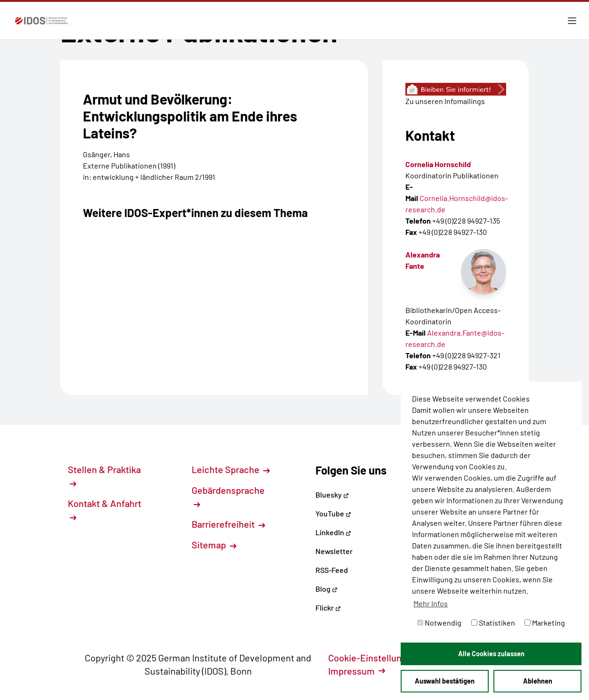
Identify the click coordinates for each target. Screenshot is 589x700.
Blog (327, 589)
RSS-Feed (332, 570)
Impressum (357, 671)
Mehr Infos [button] (431, 603)
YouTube (333, 513)
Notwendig (439, 623)
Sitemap (214, 545)
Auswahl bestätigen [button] (445, 681)
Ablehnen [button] (538, 681)
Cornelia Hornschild (438, 164)
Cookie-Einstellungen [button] (378, 658)
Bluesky (332, 495)
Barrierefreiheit (228, 524)
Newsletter (334, 551)
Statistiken (493, 623)
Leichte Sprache (231, 469)
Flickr (328, 607)
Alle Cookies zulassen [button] (491, 654)
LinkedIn (333, 532)
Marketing (545, 623)
